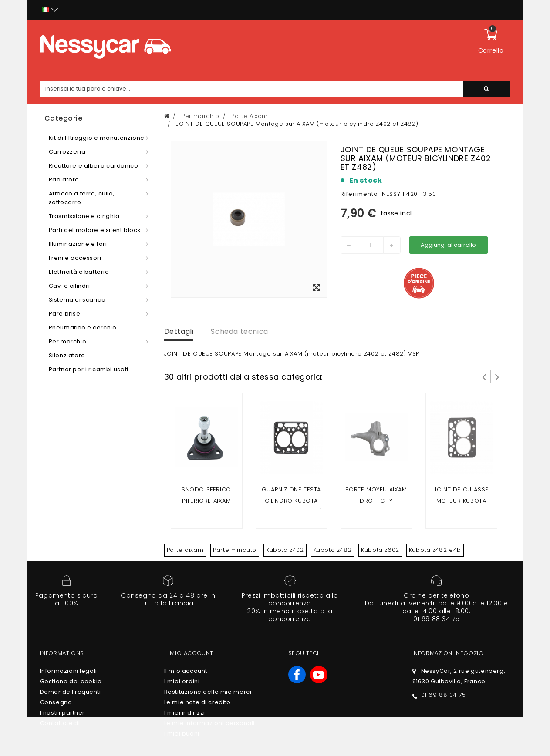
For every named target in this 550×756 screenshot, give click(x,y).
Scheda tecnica (239, 331)
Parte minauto (235, 550)
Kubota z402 (285, 550)
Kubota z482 (333, 550)
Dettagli (179, 331)
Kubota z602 (380, 550)
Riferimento (359, 194)
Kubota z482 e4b (435, 550)
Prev (484, 376)
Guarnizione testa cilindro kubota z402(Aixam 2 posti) (291, 501)
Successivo (497, 376)
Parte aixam (185, 550)
